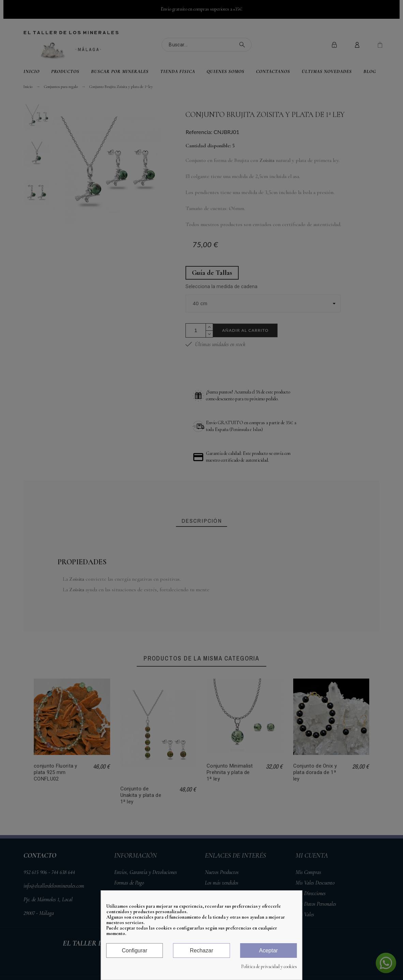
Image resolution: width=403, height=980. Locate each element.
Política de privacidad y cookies (269, 967)
